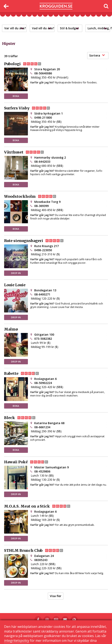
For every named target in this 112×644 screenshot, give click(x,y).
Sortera (97, 55)
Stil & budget (70, 28)
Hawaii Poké (29, 462)
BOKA (16, 96)
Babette (25, 374)
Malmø (11, 329)
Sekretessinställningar (56, 632)
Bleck (23, 418)
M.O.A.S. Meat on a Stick (41, 506)
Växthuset (27, 152)
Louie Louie (15, 285)
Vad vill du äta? (43, 28)
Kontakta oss (59, 629)
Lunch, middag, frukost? (99, 28)
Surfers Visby (30, 108)
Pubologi (26, 64)
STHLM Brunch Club (37, 551)
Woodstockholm (33, 196)
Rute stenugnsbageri (37, 241)
